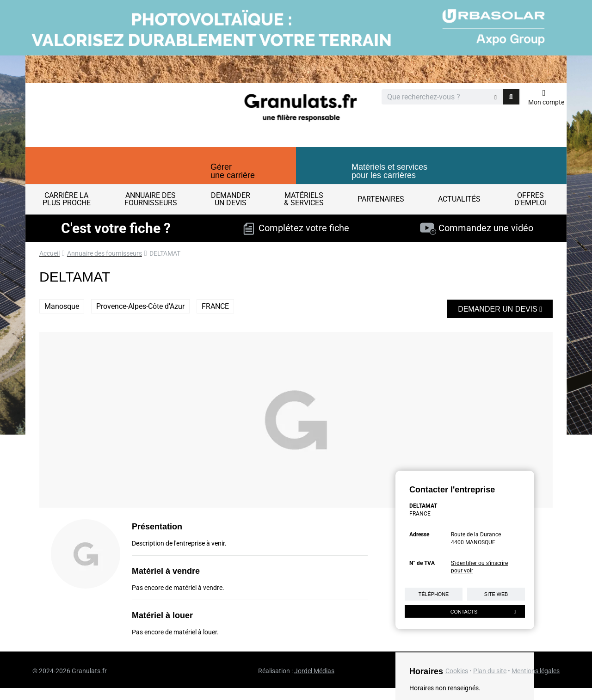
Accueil (49, 253)
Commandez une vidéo (477, 228)
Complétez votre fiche (296, 228)
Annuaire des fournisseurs (105, 253)
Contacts (483, 612)
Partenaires (381, 199)
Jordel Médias (314, 671)
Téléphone (434, 594)
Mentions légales (536, 671)
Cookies (457, 671)
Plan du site (490, 671)
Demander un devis (500, 309)
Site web (496, 594)
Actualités (459, 199)
